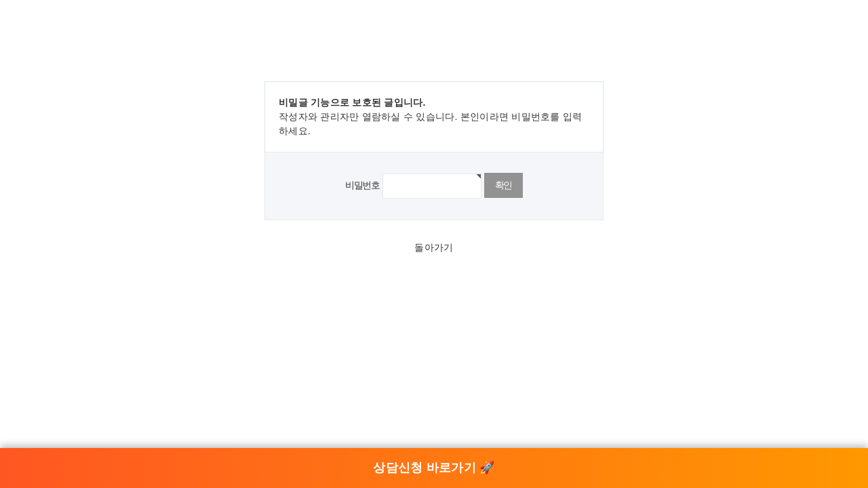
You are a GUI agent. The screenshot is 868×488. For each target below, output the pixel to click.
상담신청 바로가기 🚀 (434, 468)
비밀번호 (362, 185)
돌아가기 (434, 247)
